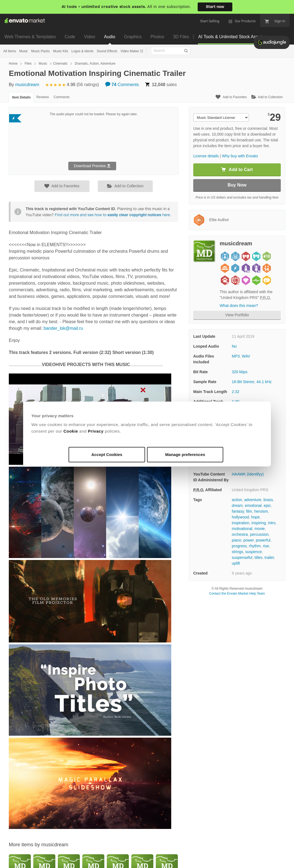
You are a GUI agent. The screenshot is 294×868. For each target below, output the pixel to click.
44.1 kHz (264, 382)
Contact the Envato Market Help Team (237, 594)
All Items (10, 51)
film (249, 511)
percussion (259, 534)
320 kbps (240, 372)
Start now (215, 7)
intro (272, 523)
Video (90, 37)
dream (237, 506)
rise (266, 546)
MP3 (236, 356)
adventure (253, 500)
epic (267, 506)
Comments (122, 85)
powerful (263, 540)
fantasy (238, 511)
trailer (269, 557)
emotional (253, 506)
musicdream (27, 85)
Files (28, 64)
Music (24, 51)
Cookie (71, 431)
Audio (110, 37)
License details (206, 156)
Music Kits (61, 51)
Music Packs (40, 51)
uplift (236, 563)
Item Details (21, 97)
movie (259, 529)
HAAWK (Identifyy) (248, 474)
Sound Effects (107, 51)
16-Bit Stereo (243, 382)
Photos (157, 37)
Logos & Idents (82, 51)
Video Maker (130, 51)
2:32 (236, 392)
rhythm (255, 546)
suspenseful (242, 557)
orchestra (240, 534)
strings (237, 552)
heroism (261, 511)
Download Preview (92, 166)
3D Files (181, 37)
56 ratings (88, 85)
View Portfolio (237, 315)
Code (70, 37)
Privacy (96, 431)
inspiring (259, 523)
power (248, 540)
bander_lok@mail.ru (63, 328)
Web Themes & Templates (30, 37)
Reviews (43, 97)
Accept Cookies (107, 454)
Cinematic (60, 64)
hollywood (240, 517)
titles (259, 557)
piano (236, 540)
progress (239, 546)
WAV (246, 356)
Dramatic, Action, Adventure (95, 64)
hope (255, 517)
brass (268, 500)
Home (13, 64)
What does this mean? (239, 306)
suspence (254, 552)
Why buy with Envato (240, 156)
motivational (242, 529)
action (237, 500)
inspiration (241, 523)
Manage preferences (185, 454)
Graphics (133, 37)
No (234, 346)
